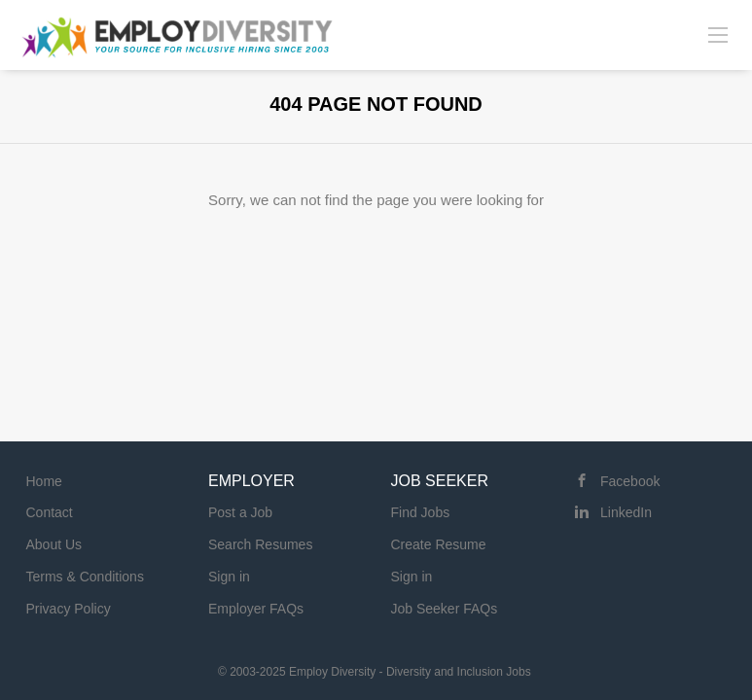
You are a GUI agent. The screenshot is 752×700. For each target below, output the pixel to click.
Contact (50, 512)
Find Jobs (421, 512)
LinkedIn (626, 512)
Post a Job (240, 512)
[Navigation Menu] (718, 34)
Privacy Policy (69, 609)
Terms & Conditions (85, 577)
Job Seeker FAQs (445, 609)
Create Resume (439, 544)
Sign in (229, 577)
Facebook (630, 481)
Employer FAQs (256, 609)
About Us (54, 544)
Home (44, 481)
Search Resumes (260, 544)
